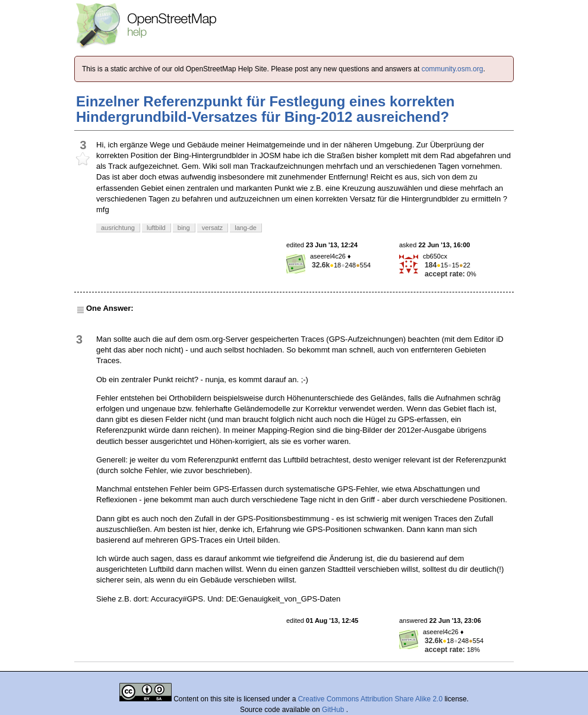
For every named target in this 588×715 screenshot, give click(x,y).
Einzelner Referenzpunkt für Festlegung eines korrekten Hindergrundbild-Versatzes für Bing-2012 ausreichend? (265, 109)
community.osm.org (453, 69)
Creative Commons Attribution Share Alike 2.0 (370, 699)
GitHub (334, 710)
